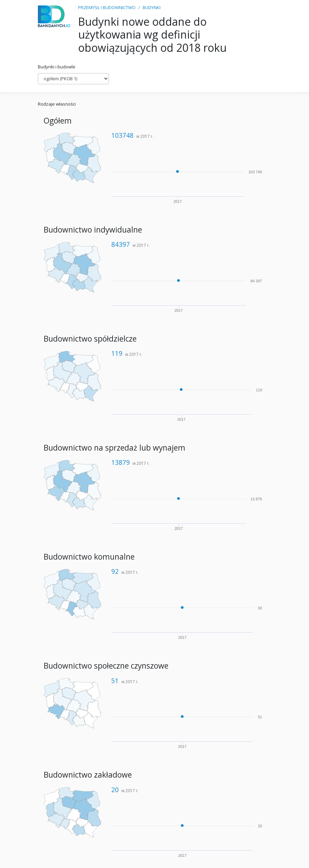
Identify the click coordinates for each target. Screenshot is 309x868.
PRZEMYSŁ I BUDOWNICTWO (107, 7)
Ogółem (58, 121)
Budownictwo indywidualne (93, 230)
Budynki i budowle (57, 67)
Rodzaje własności (57, 104)
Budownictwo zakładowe (88, 775)
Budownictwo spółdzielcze (90, 339)
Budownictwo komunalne (89, 557)
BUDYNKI (152, 7)
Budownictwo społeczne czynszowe (106, 666)
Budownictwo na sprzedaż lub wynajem (114, 448)
